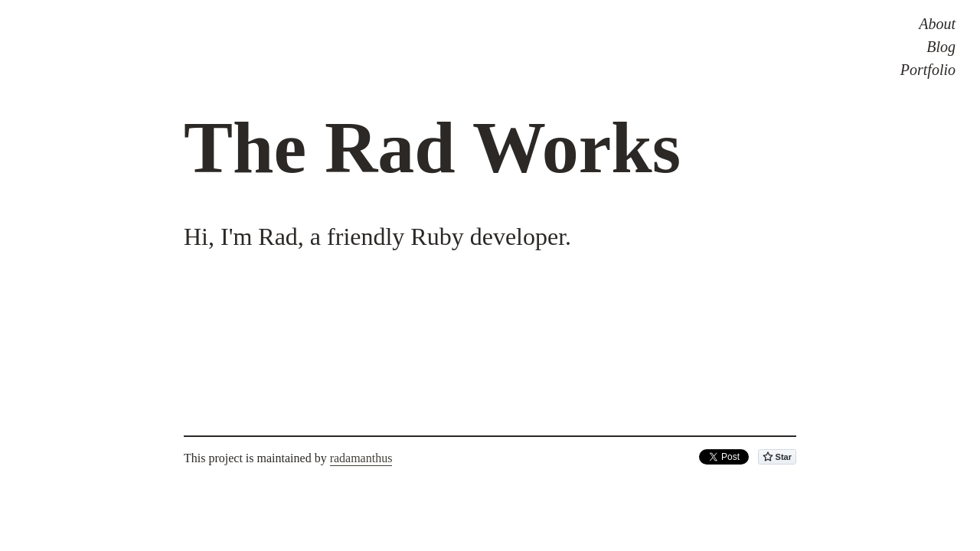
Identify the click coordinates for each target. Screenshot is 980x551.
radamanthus (361, 458)
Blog (941, 47)
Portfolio (928, 70)
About (937, 24)
